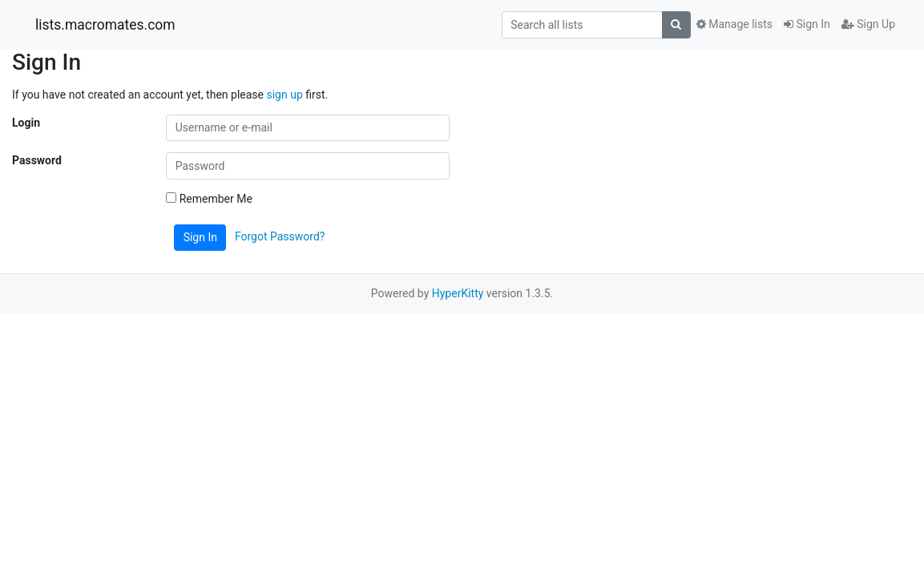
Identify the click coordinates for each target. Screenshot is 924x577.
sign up (284, 95)
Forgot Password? (280, 236)
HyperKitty (458, 293)
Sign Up (868, 24)
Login (26, 123)
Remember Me (209, 199)
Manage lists (734, 24)
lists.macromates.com (105, 25)
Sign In (807, 24)
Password (37, 160)
